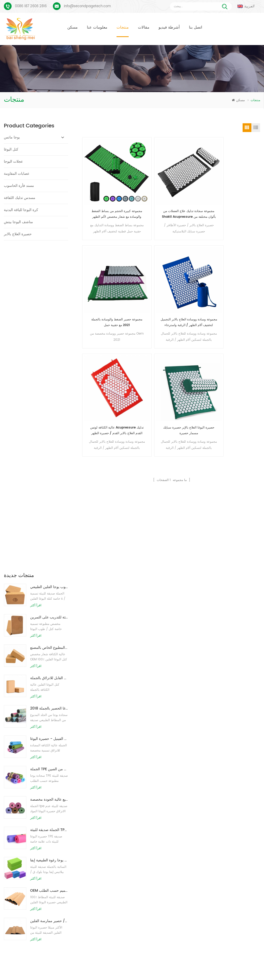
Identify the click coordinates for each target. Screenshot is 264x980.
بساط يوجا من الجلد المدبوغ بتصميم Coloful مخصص (46, 821)
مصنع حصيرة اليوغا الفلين (110, 881)
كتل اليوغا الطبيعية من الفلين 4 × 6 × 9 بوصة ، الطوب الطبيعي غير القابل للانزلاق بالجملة (49, 356)
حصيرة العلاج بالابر (18, 234)
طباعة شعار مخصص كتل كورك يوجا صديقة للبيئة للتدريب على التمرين (49, 295)
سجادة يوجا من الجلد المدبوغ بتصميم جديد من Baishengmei (181, 850)
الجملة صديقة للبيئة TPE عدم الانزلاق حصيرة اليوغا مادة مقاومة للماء (49, 508)
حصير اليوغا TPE (105, 822)
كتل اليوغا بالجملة (105, 890)
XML (132, 968)
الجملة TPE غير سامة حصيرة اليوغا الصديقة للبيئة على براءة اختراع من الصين (49, 447)
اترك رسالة (229, 975)
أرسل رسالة (70, 783)
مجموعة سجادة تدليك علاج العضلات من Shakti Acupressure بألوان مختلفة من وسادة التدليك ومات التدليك (149, 188)
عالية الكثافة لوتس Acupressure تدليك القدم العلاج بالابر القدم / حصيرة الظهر (104, 270)
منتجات (123, 27)
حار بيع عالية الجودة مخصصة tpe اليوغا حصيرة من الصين (49, 477)
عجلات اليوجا (13, 161)
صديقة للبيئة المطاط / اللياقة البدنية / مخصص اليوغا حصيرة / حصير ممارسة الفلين (49, 599)
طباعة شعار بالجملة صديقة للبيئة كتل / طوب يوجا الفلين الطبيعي (49, 265)
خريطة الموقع (235, 960)
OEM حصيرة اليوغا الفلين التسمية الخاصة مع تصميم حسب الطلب (49, 568)
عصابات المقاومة (17, 174)
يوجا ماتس (12, 137)
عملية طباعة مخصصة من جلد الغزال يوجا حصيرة (46, 837)
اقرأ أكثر (36, 283)
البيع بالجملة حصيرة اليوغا (111, 909)
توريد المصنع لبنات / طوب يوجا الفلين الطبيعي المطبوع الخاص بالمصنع (49, 325)
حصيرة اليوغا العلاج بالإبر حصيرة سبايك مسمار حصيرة (149, 270)
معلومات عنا (97, 27)
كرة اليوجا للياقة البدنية (21, 210)
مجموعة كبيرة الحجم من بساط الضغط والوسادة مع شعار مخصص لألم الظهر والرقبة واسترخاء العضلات (104, 188)
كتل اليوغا (11, 149)
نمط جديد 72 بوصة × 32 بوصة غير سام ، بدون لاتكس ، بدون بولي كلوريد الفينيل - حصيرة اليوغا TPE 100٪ (49, 417)
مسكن (72, 27)
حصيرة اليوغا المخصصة (109, 856)
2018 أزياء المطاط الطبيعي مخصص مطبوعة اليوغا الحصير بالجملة (49, 386)
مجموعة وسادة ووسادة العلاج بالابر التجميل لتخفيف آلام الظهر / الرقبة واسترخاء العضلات (240, 188)
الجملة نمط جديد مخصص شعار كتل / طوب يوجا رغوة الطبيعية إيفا (49, 538)
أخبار (165, 960)
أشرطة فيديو (169, 27)
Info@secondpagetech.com (87, 6)
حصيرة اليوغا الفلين (107, 847)
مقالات (144, 27)
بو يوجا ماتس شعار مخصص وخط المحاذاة (43, 853)
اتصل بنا (196, 27)
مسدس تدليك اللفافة (20, 198)
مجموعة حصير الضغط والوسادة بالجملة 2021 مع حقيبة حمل (195, 188)
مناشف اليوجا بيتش (18, 222)
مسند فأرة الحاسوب (19, 186)
